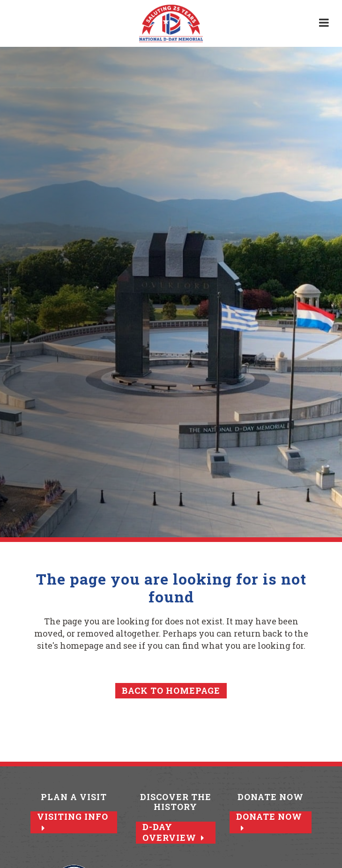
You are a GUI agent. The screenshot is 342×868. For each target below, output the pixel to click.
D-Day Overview (173, 832)
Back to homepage (171, 690)
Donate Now (269, 822)
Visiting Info (73, 822)
